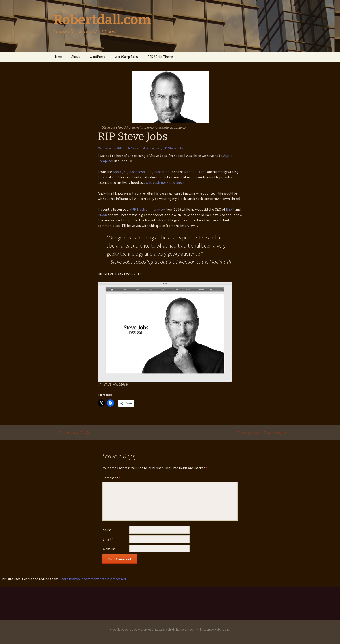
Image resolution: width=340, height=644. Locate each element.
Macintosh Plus (140, 172)
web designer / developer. (165, 182)
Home (58, 57)
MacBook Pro (194, 172)
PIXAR (102, 215)
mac (158, 148)
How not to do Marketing (262, 432)
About (76, 57)
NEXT (230, 209)
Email (108, 539)
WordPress (97, 57)
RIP (165, 148)
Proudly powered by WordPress (132, 629)
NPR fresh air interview (147, 209)
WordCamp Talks (126, 57)
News (135, 148)
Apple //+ (120, 172)
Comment (111, 478)
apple (150, 148)
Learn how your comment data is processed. (93, 579)
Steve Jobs (176, 148)
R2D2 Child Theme (160, 57)
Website (109, 549)
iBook (167, 172)
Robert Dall (222, 629)
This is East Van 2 (71, 432)
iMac (157, 172)
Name (108, 530)
